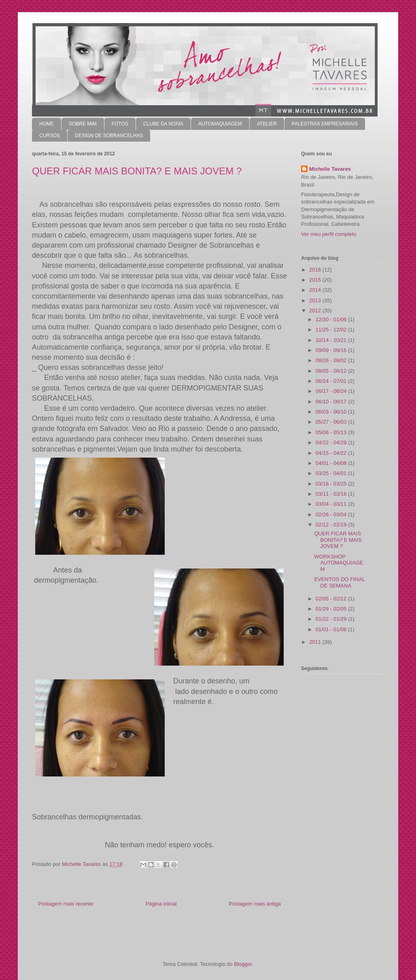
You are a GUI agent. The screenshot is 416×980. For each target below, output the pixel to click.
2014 (316, 290)
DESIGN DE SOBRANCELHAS (109, 136)
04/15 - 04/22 (332, 453)
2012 (316, 311)
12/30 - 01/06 (332, 319)
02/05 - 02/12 (332, 599)
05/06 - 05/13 (332, 432)
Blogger (243, 964)
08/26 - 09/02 (332, 360)
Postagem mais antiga (255, 904)
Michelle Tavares (330, 169)
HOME (47, 124)
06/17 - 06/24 (332, 391)
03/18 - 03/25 (332, 484)
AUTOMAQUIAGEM (220, 124)
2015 (316, 280)
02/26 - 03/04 (332, 514)
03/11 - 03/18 (332, 494)
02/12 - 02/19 (332, 525)
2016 (316, 270)
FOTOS (120, 124)
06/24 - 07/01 (332, 381)
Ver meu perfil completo (329, 234)
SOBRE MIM (83, 124)
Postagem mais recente (66, 904)
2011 (316, 642)
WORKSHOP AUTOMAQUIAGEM (339, 563)
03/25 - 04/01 (332, 473)
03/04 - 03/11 (332, 504)
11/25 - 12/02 (332, 330)
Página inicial (161, 904)
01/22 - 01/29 (332, 619)
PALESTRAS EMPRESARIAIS (325, 124)
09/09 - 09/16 (332, 350)
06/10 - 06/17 (332, 402)
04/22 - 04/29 (332, 442)
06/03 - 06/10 (332, 412)
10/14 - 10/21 (332, 340)
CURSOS (50, 136)
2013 (316, 300)
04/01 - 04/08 (332, 463)
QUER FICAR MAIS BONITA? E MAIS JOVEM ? (338, 540)
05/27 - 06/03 (332, 422)
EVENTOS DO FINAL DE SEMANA (339, 582)
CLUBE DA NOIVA (163, 124)
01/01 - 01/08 (332, 629)
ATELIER (267, 124)
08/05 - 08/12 (332, 371)
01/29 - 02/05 (332, 609)
